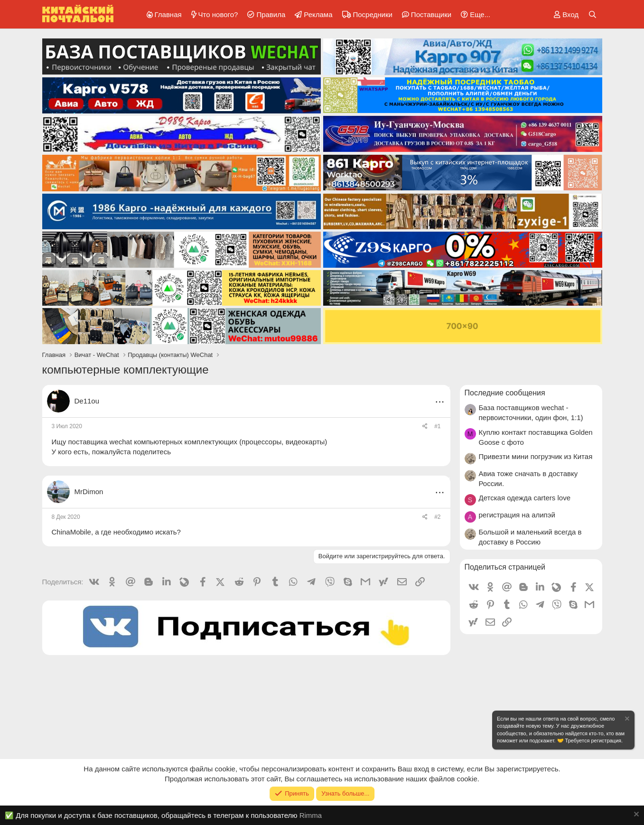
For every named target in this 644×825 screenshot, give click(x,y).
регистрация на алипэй (517, 515)
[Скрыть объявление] (626, 720)
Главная (168, 14)
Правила (271, 14)
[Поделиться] (425, 427)
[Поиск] (593, 14)
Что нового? (218, 14)
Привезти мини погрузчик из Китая (536, 456)
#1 (437, 426)
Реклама (318, 14)
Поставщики (431, 14)
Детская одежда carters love (525, 498)
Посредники (373, 14)
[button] (474, 14)
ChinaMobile (71, 532)
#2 (437, 517)
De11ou (87, 401)
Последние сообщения (505, 393)
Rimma (311, 815)
